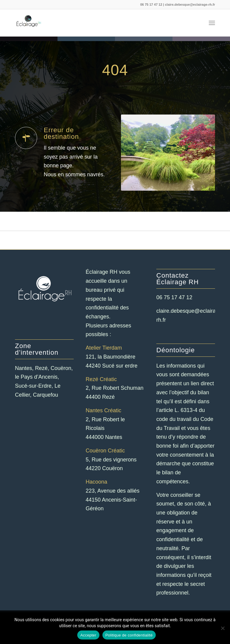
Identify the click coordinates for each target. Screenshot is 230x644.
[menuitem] (212, 23)
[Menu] (212, 23)
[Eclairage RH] (28, 23)
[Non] (223, 628)
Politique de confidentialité (129, 635)
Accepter (88, 635)
